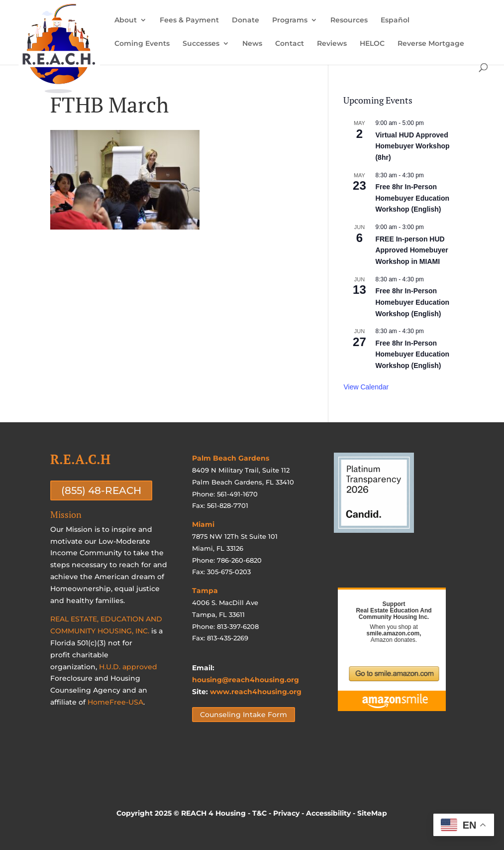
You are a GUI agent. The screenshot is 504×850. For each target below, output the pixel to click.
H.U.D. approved (128, 667)
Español (395, 20)
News (252, 44)
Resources (349, 20)
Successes (201, 44)
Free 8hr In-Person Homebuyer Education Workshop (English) (412, 198)
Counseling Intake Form (244, 715)
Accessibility (328, 813)
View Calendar (366, 387)
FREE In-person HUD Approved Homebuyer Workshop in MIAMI (411, 250)
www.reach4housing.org (256, 692)
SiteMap (372, 813)
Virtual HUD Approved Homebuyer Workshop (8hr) (412, 146)
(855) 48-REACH (101, 490)
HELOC (372, 44)
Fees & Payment (189, 20)
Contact (290, 44)
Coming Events (142, 44)
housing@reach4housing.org (246, 680)
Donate (246, 20)
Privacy (286, 813)
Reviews (332, 44)
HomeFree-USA (115, 702)
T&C (259, 813)
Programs (290, 20)
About (126, 20)
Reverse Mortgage (431, 44)
